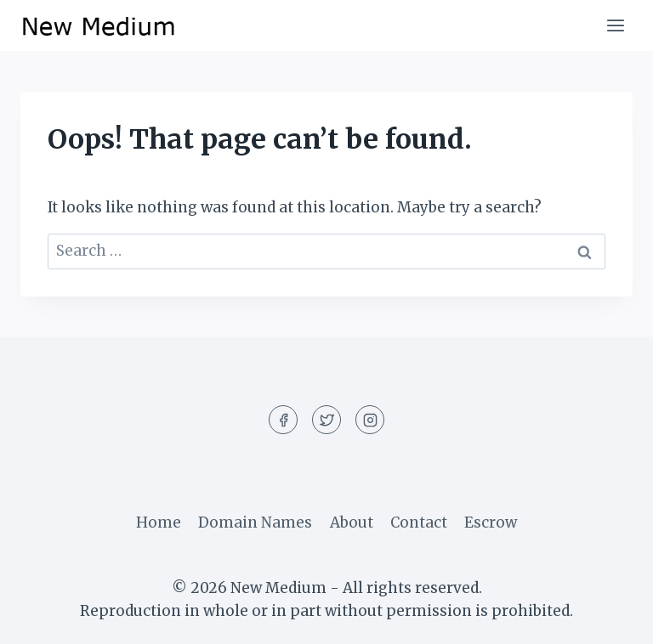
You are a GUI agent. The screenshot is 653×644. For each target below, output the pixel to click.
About (352, 523)
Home (159, 523)
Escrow (491, 523)
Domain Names (255, 523)
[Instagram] (370, 420)
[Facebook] (283, 420)
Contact (419, 523)
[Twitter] (326, 420)
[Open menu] (615, 25)
